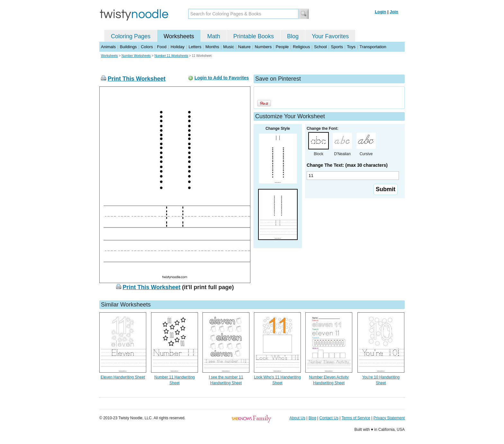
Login (380, 12)
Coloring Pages (131, 36)
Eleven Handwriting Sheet (123, 377)
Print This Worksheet (137, 79)
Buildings (128, 47)
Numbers (263, 47)
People (282, 47)
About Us (297, 418)
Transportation (373, 47)
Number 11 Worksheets (171, 56)
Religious (301, 47)
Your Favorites (330, 36)
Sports (337, 47)
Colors (147, 47)
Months (212, 47)
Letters (195, 47)
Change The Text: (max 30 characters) (347, 165)
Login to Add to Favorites (222, 78)
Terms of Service (356, 418)
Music (229, 47)
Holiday (178, 47)
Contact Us (329, 418)
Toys (351, 47)
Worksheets (179, 36)
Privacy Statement (389, 418)
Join (394, 12)
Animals (108, 47)
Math (214, 36)
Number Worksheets (136, 56)
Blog (293, 36)
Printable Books (254, 36)
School (320, 47)
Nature (244, 47)
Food (162, 47)
